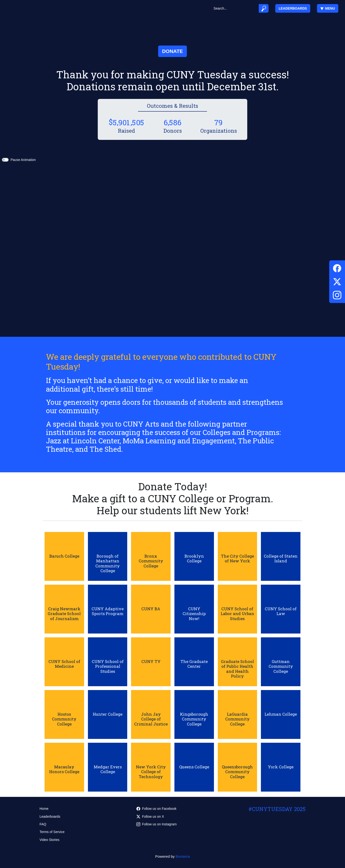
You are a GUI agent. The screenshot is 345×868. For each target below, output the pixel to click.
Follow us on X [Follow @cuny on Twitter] (150, 817)
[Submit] (264, 8)
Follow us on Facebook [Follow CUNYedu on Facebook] (156, 809)
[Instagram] (337, 294)
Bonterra (183, 856)
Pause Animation (23, 160)
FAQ (43, 824)
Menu (328, 8)
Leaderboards (293, 8)
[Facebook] (337, 267)
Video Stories (49, 840)
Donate (172, 51)
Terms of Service (52, 832)
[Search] (234, 8)
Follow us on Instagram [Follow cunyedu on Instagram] (157, 824)
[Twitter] (337, 281)
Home (44, 809)
